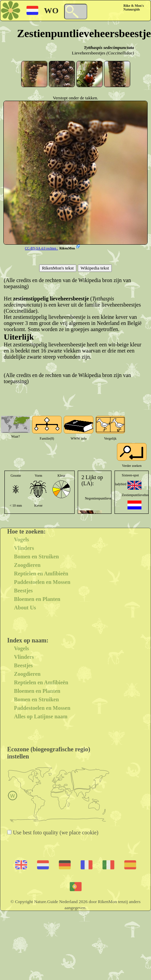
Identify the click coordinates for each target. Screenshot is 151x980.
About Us (25, 608)
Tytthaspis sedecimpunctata (109, 47)
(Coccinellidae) (120, 53)
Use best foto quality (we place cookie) (55, 832)
